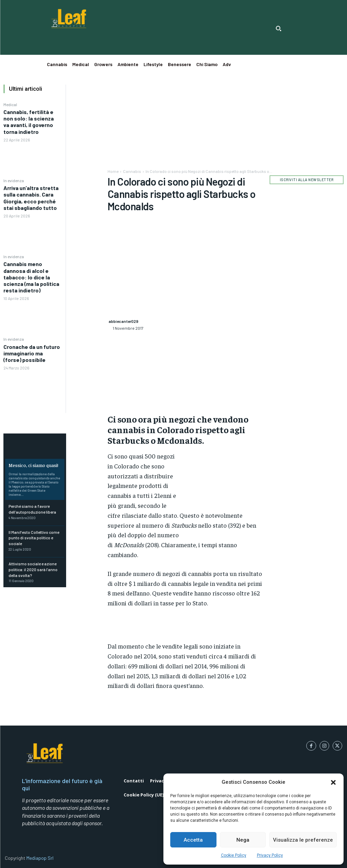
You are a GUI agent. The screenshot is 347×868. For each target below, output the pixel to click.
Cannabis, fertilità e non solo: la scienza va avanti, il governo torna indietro (29, 122)
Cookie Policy (234, 855)
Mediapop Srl (40, 858)
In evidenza (14, 180)
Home (113, 171)
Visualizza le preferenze (303, 840)
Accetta (193, 840)
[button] (333, 782)
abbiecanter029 (123, 321)
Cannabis (132, 171)
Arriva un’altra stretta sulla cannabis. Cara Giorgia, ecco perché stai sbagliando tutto (31, 198)
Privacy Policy (270, 855)
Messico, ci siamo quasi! (33, 465)
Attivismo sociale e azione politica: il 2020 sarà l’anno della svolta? (33, 569)
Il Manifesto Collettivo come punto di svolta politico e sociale (34, 538)
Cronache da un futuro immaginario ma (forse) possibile (32, 353)
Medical (10, 104)
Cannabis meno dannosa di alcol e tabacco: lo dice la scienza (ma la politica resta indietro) (31, 277)
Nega (243, 840)
